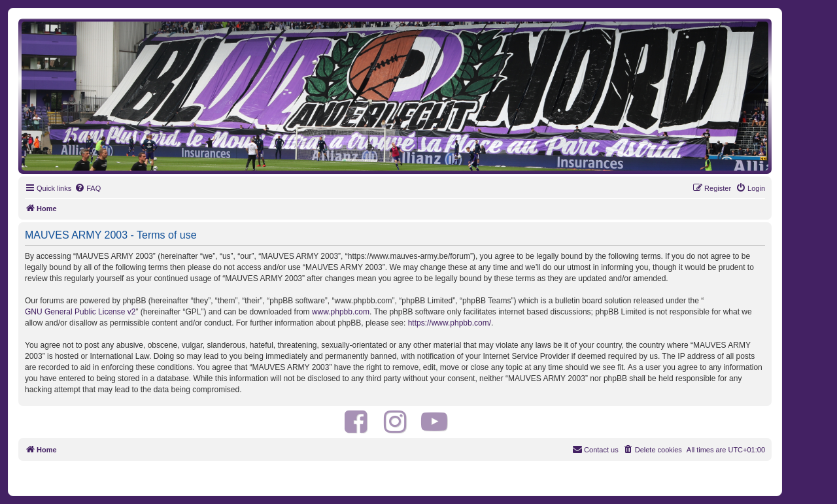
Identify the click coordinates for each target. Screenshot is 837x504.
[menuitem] (88, 188)
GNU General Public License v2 (80, 312)
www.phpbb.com (341, 312)
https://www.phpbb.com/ (450, 323)
